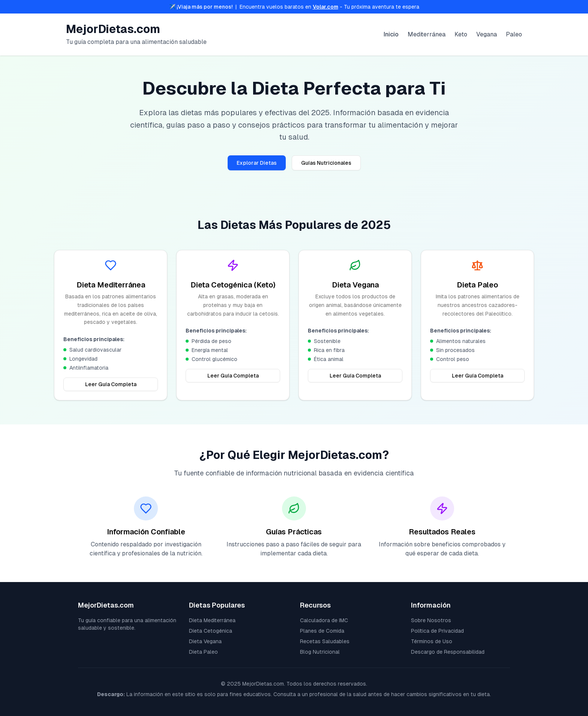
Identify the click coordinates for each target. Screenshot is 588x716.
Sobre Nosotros (431, 620)
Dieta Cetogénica (211, 631)
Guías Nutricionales (326, 163)
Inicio (391, 34)
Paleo (514, 34)
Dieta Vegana (205, 641)
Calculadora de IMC (324, 620)
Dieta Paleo (203, 652)
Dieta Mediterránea (212, 620)
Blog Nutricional (320, 652)
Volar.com (325, 7)
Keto (461, 34)
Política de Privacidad (437, 631)
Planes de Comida (322, 631)
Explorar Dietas (257, 163)
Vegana (487, 34)
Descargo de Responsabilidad (448, 652)
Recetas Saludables (325, 641)
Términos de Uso (432, 641)
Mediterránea (427, 34)
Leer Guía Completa (111, 384)
